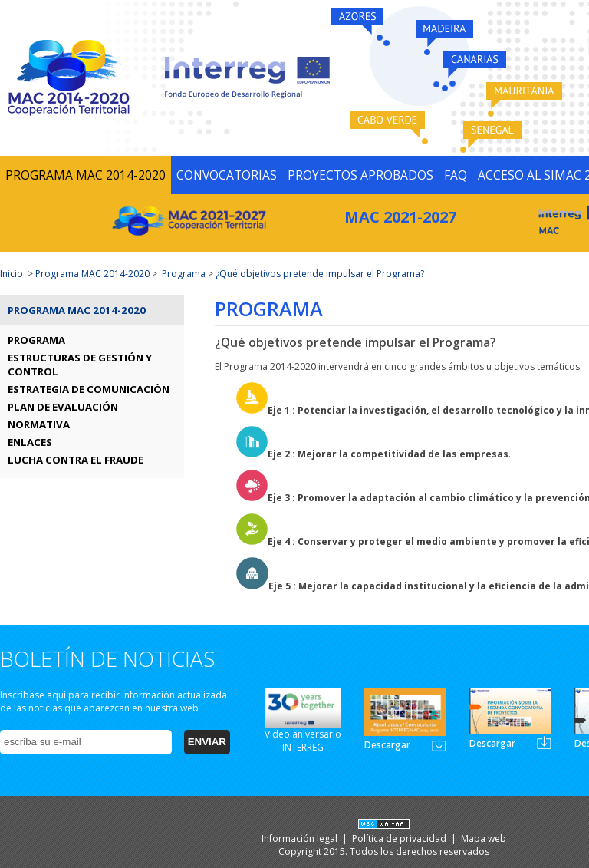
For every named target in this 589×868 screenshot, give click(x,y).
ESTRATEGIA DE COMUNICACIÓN (89, 389)
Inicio (12, 274)
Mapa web (484, 838)
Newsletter (439, 745)
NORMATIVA (39, 424)
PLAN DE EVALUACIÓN (63, 407)
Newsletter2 (544, 743)
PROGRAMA (36, 340)
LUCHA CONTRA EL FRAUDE (76, 460)
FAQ (456, 175)
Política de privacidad (400, 838)
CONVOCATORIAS (227, 175)
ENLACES (30, 442)
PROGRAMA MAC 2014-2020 (86, 175)
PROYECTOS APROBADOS (360, 175)
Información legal (301, 838)
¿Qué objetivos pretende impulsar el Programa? (320, 274)
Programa (184, 274)
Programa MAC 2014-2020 (92, 274)
